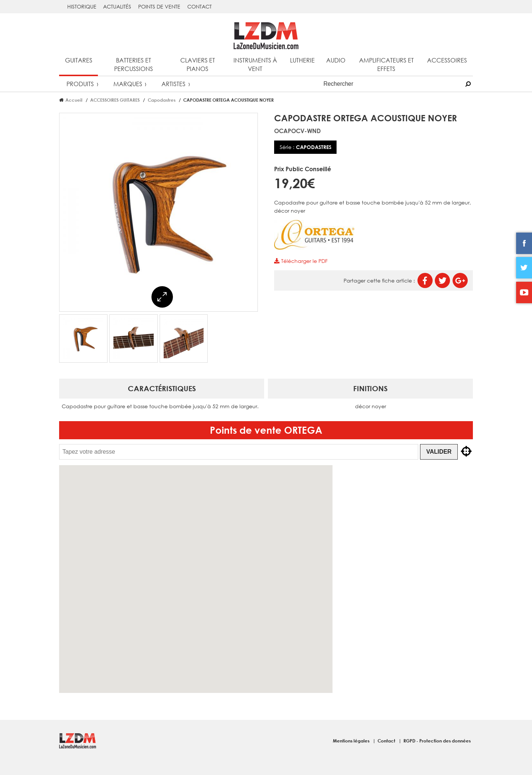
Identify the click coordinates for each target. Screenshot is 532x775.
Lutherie (302, 60)
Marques (128, 84)
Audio (336, 60)
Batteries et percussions (134, 64)
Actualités (117, 6)
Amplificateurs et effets (386, 64)
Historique (82, 6)
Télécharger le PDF (301, 261)
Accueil (74, 100)
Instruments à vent (255, 64)
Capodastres (162, 100)
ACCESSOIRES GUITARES (115, 100)
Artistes (173, 84)
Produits (80, 84)
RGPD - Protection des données (437, 741)
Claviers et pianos (198, 64)
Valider (439, 452)
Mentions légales (352, 741)
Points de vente (159, 6)
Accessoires (447, 60)
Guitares (79, 60)
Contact (199, 6)
